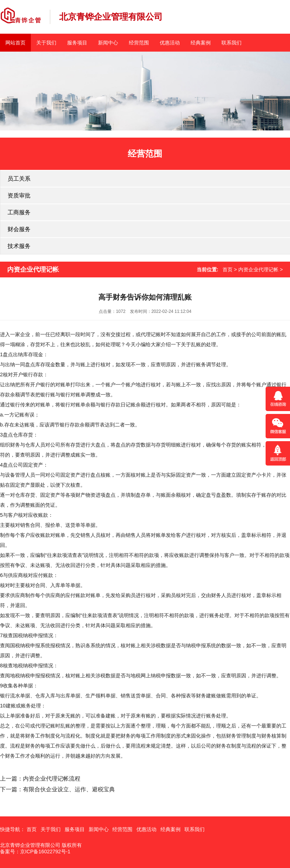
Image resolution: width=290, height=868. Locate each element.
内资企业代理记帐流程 (52, 779)
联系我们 (231, 43)
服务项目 (77, 43)
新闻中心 (108, 43)
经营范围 (139, 43)
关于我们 (46, 43)
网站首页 (15, 43)
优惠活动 (170, 43)
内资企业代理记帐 (258, 270)
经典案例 (201, 43)
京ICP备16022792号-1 (45, 852)
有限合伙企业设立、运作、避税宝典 (69, 789)
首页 (228, 270)
